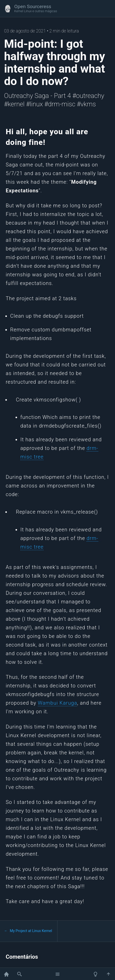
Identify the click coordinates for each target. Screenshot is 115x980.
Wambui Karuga (58, 703)
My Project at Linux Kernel (31, 931)
